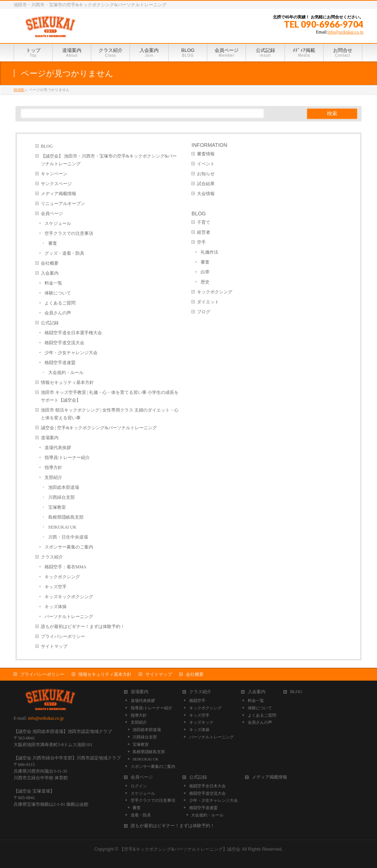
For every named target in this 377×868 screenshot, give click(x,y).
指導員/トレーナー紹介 (67, 458)
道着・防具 (141, 815)
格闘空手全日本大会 (207, 786)
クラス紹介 (52, 557)
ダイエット (208, 302)
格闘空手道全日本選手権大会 (73, 333)
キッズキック (201, 722)
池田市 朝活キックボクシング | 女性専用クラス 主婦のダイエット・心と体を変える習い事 (110, 414)
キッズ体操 (56, 607)
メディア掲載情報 (59, 194)
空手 (201, 242)
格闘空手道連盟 (60, 363)
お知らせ (206, 174)
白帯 (205, 272)
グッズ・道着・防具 (64, 253)
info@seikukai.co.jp (346, 32)
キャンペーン (54, 174)
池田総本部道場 (64, 487)
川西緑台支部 (61, 497)
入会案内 (50, 273)
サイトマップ (54, 646)
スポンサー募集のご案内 (69, 547)
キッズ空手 (56, 587)
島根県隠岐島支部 (66, 517)
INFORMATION (209, 145)
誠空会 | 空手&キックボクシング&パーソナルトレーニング (99, 428)
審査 (53, 243)
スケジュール (58, 223)
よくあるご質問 (60, 303)
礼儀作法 (209, 252)
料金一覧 (53, 283)
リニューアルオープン (63, 204)
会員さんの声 (58, 313)
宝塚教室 (57, 507)
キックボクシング (62, 577)
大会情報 (206, 194)
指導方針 (53, 467)
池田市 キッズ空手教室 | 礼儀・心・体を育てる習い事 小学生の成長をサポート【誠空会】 (110, 396)
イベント (206, 164)
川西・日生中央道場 (68, 537)
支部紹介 (53, 477)
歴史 (205, 282)
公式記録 (50, 323)
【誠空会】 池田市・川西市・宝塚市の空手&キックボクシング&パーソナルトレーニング (109, 160)
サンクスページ (56, 184)
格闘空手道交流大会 (64, 343)
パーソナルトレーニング (69, 617)
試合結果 (206, 184)
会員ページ (52, 214)
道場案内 (50, 438)
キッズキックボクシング (69, 597)
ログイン (139, 786)
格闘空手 (197, 701)
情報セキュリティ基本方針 (67, 382)
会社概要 (50, 263)
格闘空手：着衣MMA (66, 567)
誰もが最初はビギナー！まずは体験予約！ (83, 627)
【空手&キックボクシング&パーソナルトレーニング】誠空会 (180, 849)
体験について (58, 293)
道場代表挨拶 (58, 448)
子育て (204, 222)
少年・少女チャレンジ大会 (71, 353)
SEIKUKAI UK (62, 527)
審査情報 (206, 154)
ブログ (204, 312)
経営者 (204, 232)
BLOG (47, 146)
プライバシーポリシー (63, 636)
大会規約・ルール (66, 373)
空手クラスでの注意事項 (69, 233)
